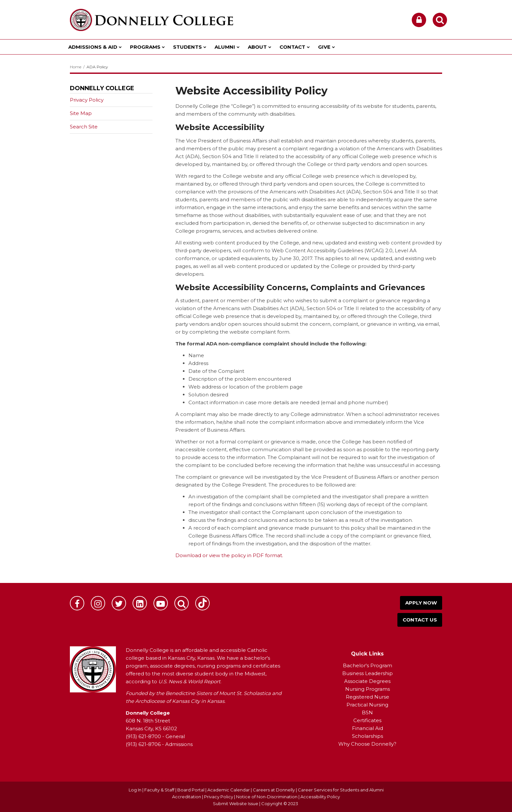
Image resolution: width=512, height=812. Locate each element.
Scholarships (368, 736)
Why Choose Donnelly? (367, 744)
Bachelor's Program (368, 665)
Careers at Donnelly (274, 790)
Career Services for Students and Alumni (341, 790)
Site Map (81, 113)
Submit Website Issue (236, 804)
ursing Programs (370, 689)
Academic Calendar (229, 790)
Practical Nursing (367, 705)
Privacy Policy (87, 100)
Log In (135, 790)
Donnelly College (102, 88)
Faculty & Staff (159, 790)
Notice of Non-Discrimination (267, 797)
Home (76, 67)
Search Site (84, 127)
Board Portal (191, 790)
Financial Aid (368, 728)
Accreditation (187, 797)
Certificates (367, 720)
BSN (367, 713)
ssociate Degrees (369, 681)
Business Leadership (368, 673)
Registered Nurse (368, 697)
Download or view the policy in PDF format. (229, 555)
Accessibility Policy (320, 797)
